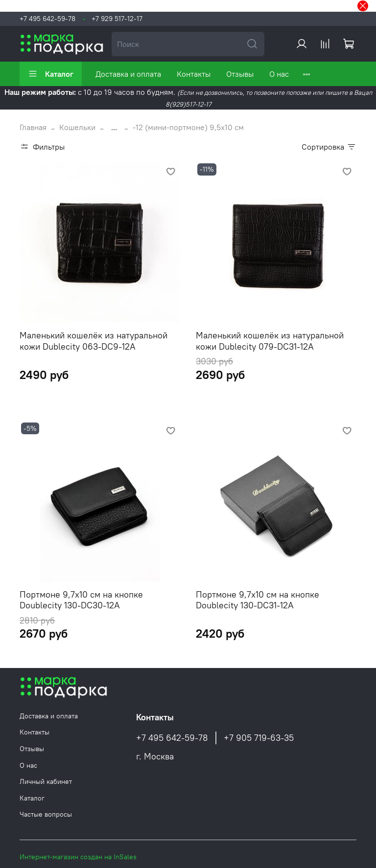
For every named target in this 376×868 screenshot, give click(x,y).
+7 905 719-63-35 (259, 738)
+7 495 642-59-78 (47, 19)
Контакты (194, 74)
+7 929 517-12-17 (117, 19)
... (114, 127)
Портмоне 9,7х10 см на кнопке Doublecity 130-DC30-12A (81, 600)
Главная (33, 127)
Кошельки (77, 127)
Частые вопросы (46, 814)
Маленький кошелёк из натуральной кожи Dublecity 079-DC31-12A (270, 341)
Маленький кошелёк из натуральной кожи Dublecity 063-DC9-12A (94, 341)
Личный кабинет (46, 781)
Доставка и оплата (128, 74)
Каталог (51, 74)
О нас (279, 74)
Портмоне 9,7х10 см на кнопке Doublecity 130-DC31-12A (258, 600)
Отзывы (240, 74)
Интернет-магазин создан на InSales (78, 857)
